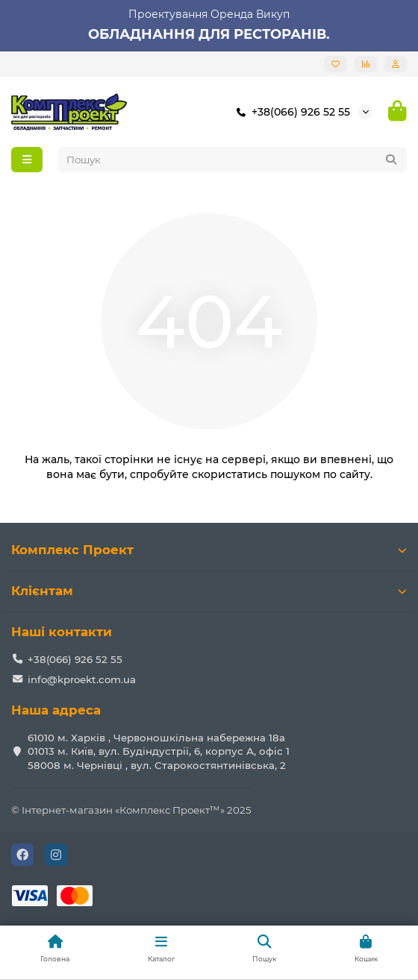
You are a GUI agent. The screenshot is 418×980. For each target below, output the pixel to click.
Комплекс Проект (209, 550)
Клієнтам (209, 591)
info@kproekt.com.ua (82, 679)
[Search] (233, 160)
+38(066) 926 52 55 (290, 112)
